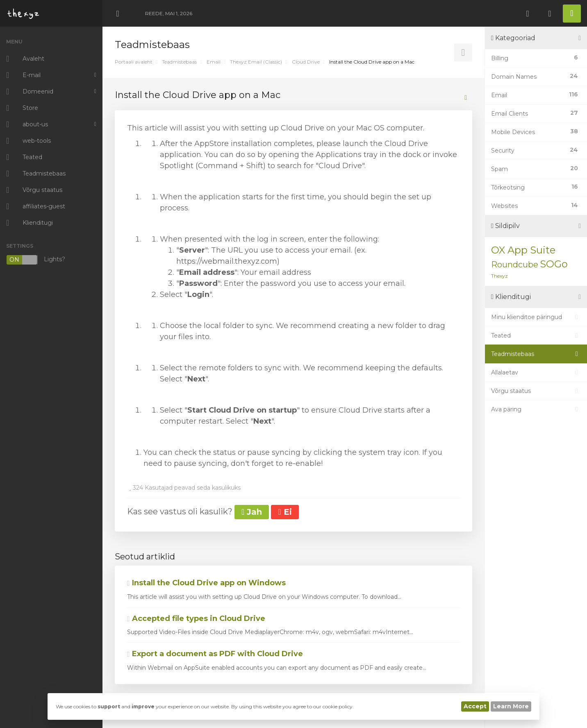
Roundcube (515, 265)
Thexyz (499, 276)
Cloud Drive (306, 62)
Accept (475, 706)
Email (214, 62)
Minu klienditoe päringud (536, 317)
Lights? (36, 260)
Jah (252, 512)
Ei (285, 512)
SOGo (554, 264)
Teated (536, 335)
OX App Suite (523, 250)
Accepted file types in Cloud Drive (196, 618)
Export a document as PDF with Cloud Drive (215, 654)
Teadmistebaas (179, 62)
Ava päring (536, 409)
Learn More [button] (511, 706)
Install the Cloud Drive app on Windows (206, 583)
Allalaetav (536, 372)
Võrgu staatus (536, 391)
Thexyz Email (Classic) (256, 62)
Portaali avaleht (134, 62)
